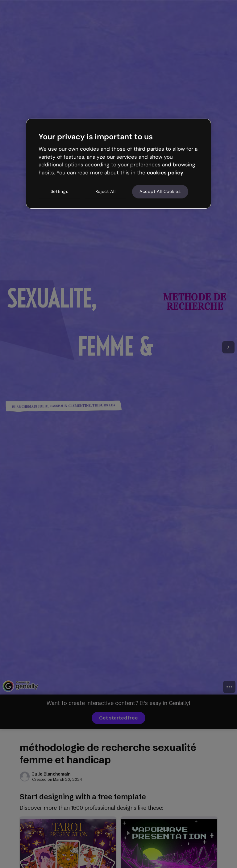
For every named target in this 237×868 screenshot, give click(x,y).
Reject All (106, 191)
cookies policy (165, 173)
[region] (118, 164)
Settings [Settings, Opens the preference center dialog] (60, 191)
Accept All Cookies (160, 191)
